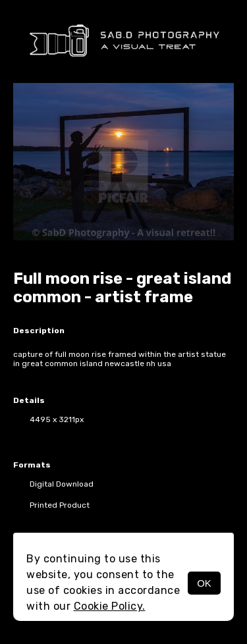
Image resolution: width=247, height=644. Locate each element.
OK (204, 583)
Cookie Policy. (110, 606)
